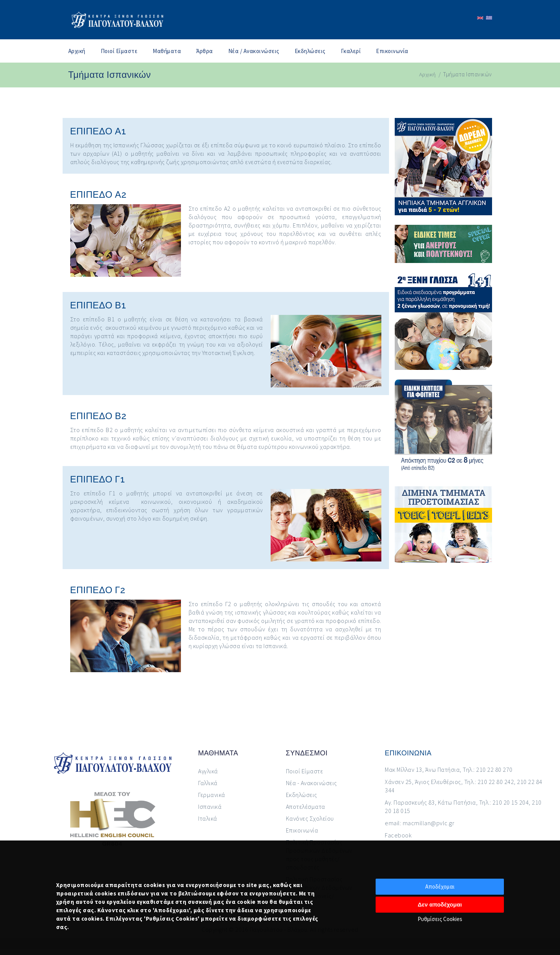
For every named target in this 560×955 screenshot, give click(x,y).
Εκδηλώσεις (310, 51)
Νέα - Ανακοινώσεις (311, 783)
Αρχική (77, 51)
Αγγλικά (208, 771)
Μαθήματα (167, 51)
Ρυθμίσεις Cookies (440, 919)
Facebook (398, 835)
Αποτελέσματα (306, 807)
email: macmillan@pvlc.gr (420, 823)
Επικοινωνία (392, 51)
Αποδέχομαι (440, 886)
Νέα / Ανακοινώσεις (254, 51)
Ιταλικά (208, 818)
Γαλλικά (208, 783)
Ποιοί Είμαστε (119, 51)
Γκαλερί (351, 51)
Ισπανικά (210, 807)
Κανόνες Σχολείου (310, 818)
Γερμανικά (212, 795)
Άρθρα (205, 51)
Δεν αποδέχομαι (440, 904)
